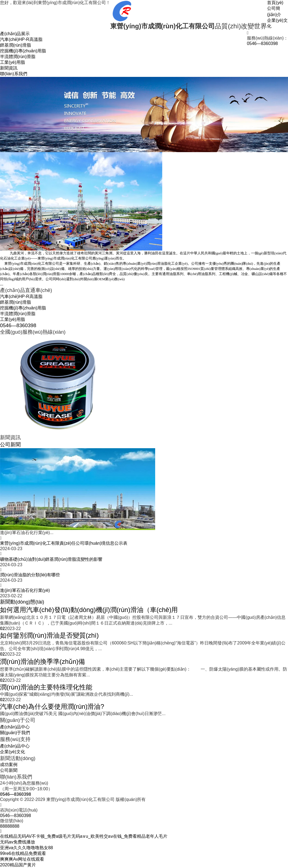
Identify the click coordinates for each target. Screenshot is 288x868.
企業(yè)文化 (13, 752)
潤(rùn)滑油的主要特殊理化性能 (46, 687)
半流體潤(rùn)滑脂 (18, 57)
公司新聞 (10, 444)
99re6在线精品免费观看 (23, 853)
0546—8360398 (262, 43)
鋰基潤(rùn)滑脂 (16, 45)
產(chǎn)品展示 (15, 34)
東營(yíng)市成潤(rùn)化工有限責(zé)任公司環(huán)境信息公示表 (64, 543)
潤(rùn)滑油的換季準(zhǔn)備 (42, 661)
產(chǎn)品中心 (15, 727)
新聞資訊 (9, 68)
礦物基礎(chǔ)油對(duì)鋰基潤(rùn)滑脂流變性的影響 (51, 559)
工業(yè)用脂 (13, 62)
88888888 (10, 826)
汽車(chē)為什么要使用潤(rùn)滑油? (52, 706)
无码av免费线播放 (18, 842)
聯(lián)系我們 (14, 74)
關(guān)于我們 (15, 733)
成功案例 (9, 765)
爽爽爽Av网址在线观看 (22, 859)
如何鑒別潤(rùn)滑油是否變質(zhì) (49, 635)
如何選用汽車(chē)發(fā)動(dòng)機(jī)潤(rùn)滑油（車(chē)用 (89, 610)
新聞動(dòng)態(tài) (22, 602)
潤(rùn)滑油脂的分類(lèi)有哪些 (30, 575)
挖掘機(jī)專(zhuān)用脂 (23, 51)
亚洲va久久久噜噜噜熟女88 (27, 848)
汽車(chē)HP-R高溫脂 (21, 39)
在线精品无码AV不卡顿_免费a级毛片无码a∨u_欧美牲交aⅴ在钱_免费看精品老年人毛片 (84, 836)
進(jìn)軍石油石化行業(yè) (25, 590)
